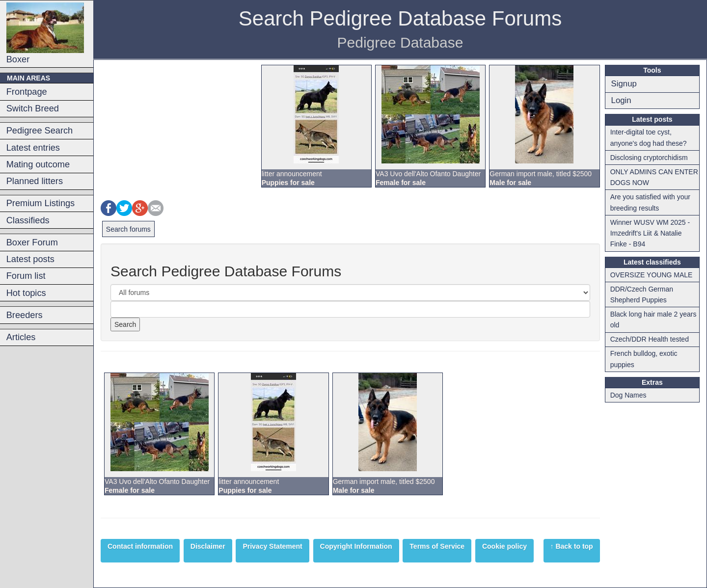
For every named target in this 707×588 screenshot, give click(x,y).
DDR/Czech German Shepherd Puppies (642, 294)
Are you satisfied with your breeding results (650, 202)
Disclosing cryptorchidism (649, 158)
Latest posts (30, 259)
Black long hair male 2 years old (653, 320)
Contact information (140, 546)
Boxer (45, 33)
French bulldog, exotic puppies (644, 359)
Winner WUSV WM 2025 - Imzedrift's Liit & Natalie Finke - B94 (650, 233)
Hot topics (26, 293)
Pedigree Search (40, 131)
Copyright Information (356, 546)
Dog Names (628, 395)
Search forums (128, 229)
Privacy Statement (272, 546)
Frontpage (27, 92)
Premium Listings (41, 203)
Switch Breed (33, 108)
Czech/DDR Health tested (650, 339)
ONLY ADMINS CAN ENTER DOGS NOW (654, 177)
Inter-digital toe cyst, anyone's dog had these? (649, 137)
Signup (624, 84)
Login (621, 100)
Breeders (25, 315)
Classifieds (28, 220)
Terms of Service (437, 546)
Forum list (26, 276)
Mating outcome (38, 164)
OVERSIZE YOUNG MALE (652, 275)
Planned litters (35, 181)
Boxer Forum (32, 242)
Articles (21, 337)
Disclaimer (208, 546)
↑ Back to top (572, 546)
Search (125, 324)
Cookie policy (504, 546)
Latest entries (33, 148)
